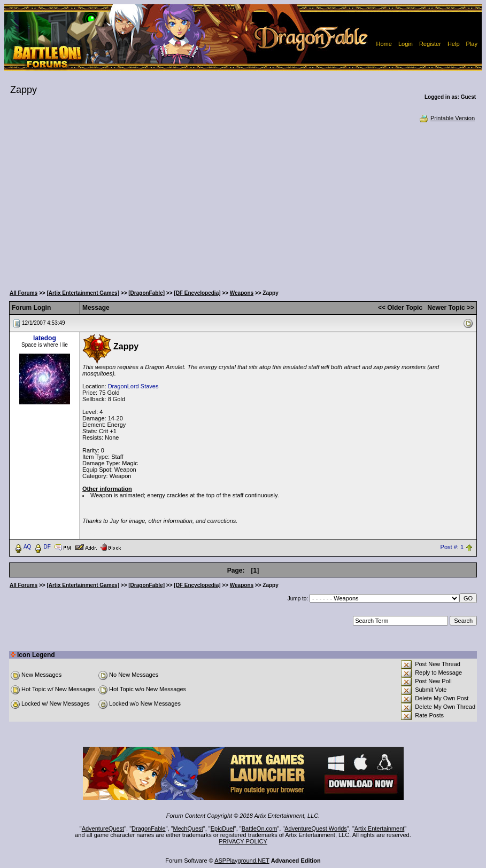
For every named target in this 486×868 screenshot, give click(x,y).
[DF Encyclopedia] (197, 293)
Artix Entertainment (380, 828)
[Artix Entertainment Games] (83, 293)
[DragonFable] (146, 293)
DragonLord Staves (133, 386)
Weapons (242, 293)
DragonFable (149, 828)
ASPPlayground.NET (242, 861)
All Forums (24, 293)
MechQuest (188, 828)
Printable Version (447, 118)
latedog (45, 338)
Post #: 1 (452, 547)
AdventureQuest (103, 828)
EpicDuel (222, 828)
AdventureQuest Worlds (316, 828)
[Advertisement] (243, 203)
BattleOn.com (260, 828)
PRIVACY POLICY (243, 841)
